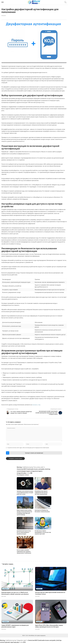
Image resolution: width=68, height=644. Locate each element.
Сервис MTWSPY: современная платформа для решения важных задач (16, 627)
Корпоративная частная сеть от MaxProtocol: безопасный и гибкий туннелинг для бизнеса (15, 594)
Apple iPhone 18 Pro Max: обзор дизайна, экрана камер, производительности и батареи (49, 627)
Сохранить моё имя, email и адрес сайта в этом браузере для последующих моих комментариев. (28, 449)
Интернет (6, 590)
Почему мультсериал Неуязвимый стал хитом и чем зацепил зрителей (42, 533)
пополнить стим (37, 405)
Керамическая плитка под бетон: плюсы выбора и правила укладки (24, 533)
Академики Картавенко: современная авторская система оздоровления (41, 494)
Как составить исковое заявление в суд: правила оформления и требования (24, 552)
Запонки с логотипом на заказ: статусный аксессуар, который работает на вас (25, 494)
